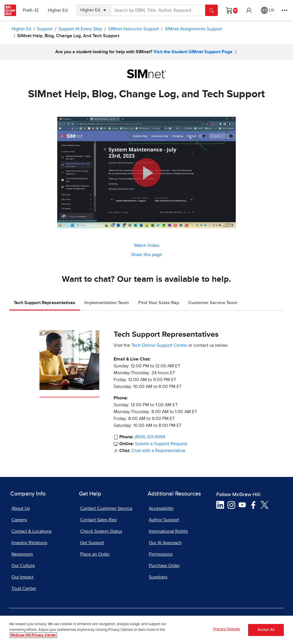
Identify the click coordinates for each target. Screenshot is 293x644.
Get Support (92, 543)
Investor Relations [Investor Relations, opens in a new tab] (29, 543)
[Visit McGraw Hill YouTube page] (242, 505)
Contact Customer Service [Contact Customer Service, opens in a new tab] (106, 508)
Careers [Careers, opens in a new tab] (19, 520)
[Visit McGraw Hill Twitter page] (265, 505)
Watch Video (147, 245)
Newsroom (22, 554)
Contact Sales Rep (98, 520)
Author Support (164, 520)
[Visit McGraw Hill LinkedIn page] (220, 505)
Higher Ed (58, 10)
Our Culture (23, 566)
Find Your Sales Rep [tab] (159, 303)
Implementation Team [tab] (107, 303)
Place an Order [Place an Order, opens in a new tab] (95, 554)
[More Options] (284, 10)
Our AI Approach (165, 543)
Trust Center (24, 588)
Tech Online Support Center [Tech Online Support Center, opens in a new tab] (159, 345)
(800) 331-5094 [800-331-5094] (150, 437)
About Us (21, 508)
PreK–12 (31, 10)
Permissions (161, 554)
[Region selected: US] (268, 10)
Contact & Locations (31, 531)
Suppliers (158, 577)
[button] (249, 10)
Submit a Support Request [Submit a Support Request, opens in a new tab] (161, 444)
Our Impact (22, 577)
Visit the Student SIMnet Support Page (193, 52)
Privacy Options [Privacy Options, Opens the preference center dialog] (226, 631)
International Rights (168, 531)
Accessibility (161, 508)
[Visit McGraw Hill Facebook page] (253, 505)
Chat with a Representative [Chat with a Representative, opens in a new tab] (158, 451)
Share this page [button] (146, 255)
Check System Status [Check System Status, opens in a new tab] (101, 531)
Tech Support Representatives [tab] (44, 303)
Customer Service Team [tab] (213, 303)
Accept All (266, 631)
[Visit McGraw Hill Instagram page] (231, 505)
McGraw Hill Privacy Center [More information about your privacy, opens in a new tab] (33, 637)
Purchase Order (164, 566)
